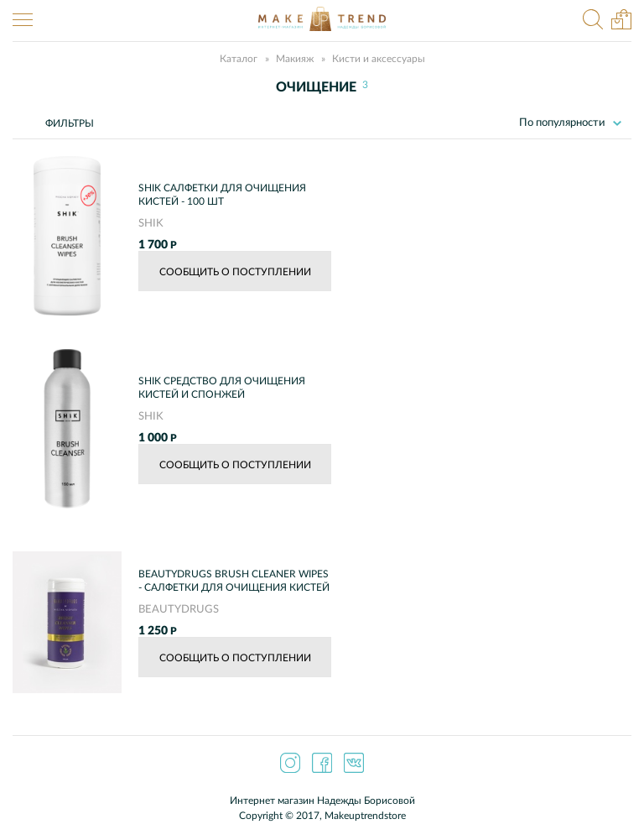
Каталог (239, 59)
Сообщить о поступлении (235, 272)
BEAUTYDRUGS (179, 610)
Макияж (295, 59)
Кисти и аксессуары (379, 59)
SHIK (151, 224)
